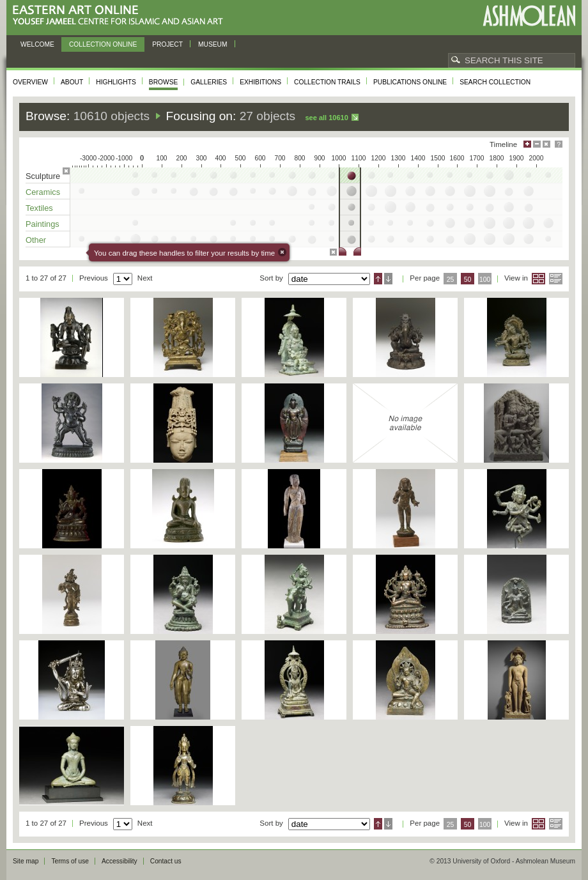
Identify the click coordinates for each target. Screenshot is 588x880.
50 (468, 280)
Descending (388, 279)
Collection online (103, 44)
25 (451, 280)
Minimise (537, 144)
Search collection (495, 82)
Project (167, 44)
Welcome (37, 44)
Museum (213, 44)
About (72, 82)
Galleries (209, 82)
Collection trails (327, 82)
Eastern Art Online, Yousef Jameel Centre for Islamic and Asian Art (121, 16)
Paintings (43, 224)
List (556, 279)
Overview (30, 82)
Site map (26, 861)
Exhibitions (260, 82)
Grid (538, 279)
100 (485, 280)
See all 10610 (326, 118)
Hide (546, 144)
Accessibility (120, 861)
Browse (164, 82)
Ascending (378, 279)
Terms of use (70, 861)
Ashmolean (529, 16)
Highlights (116, 82)
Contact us (166, 861)
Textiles (39, 208)
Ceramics (43, 192)
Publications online (410, 82)
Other (36, 240)
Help (559, 144)
